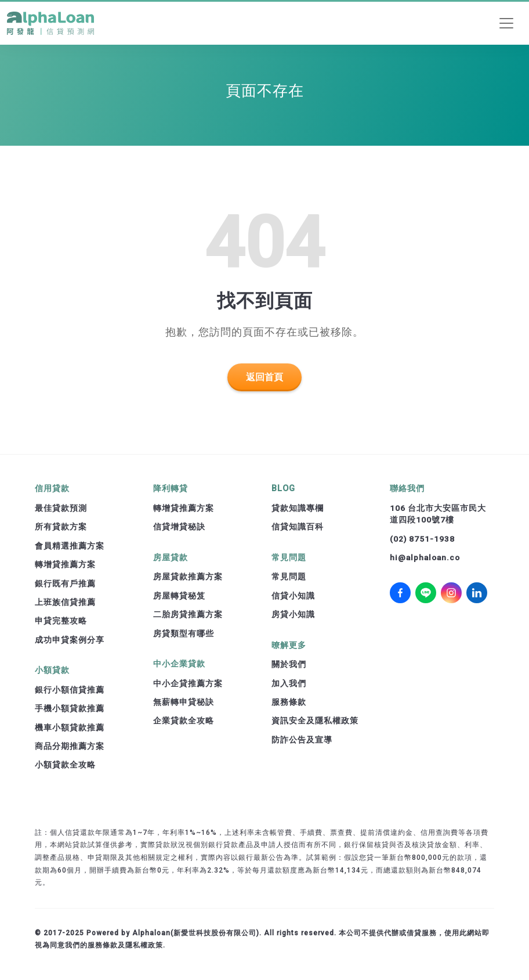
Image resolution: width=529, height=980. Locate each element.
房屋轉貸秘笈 (179, 596)
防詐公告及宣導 (302, 740)
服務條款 (289, 702)
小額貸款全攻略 (65, 765)
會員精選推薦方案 (70, 546)
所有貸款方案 (61, 527)
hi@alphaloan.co (425, 557)
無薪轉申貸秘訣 (184, 702)
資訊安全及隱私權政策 (315, 720)
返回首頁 (264, 377)
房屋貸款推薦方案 (188, 577)
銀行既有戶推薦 (65, 583)
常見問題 (289, 577)
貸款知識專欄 (298, 508)
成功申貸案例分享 (70, 640)
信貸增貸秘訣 (179, 527)
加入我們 (289, 683)
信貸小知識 (293, 596)
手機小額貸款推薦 (70, 708)
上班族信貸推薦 (65, 602)
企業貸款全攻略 (184, 720)
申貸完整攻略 (61, 621)
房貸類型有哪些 (184, 633)
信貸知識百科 (298, 527)
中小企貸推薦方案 (188, 683)
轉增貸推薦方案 (65, 564)
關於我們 (289, 664)
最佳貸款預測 (61, 508)
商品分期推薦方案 (70, 746)
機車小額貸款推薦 (70, 727)
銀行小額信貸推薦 (70, 690)
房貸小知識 (293, 614)
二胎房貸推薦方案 (188, 614)
